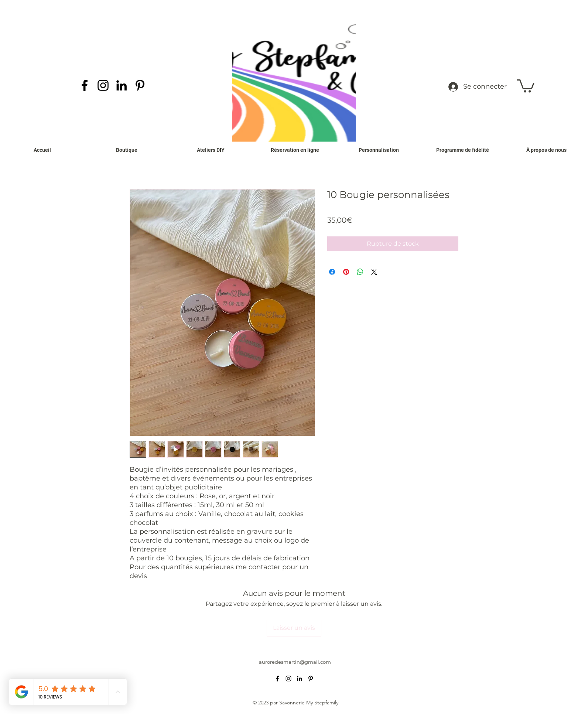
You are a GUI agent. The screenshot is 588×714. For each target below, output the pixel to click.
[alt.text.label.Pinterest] (140, 85)
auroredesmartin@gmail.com (295, 662)
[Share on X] (374, 272)
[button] (526, 85)
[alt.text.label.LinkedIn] (122, 85)
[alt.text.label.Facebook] (85, 85)
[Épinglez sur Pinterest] (346, 272)
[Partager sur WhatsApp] (360, 272)
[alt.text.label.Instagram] (103, 85)
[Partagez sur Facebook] (332, 272)
